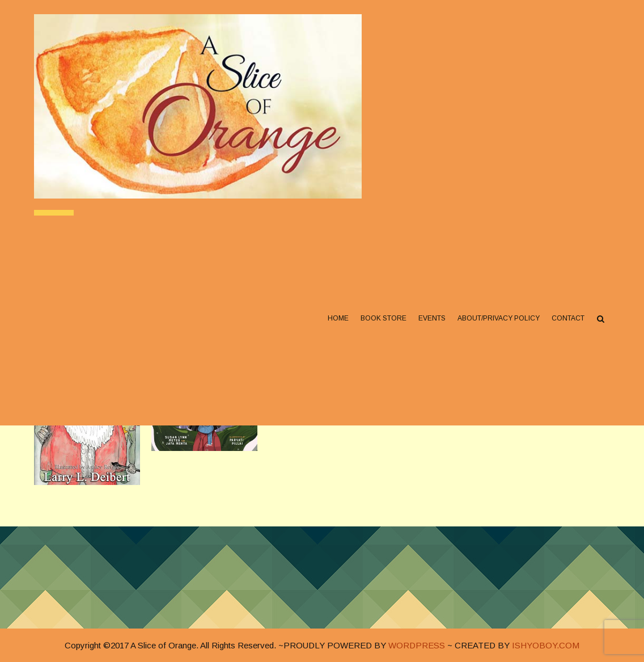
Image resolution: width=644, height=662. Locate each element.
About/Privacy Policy (499, 318)
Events (432, 318)
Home (338, 318)
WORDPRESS (417, 645)
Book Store (384, 318)
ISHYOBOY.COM (546, 645)
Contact (568, 318)
